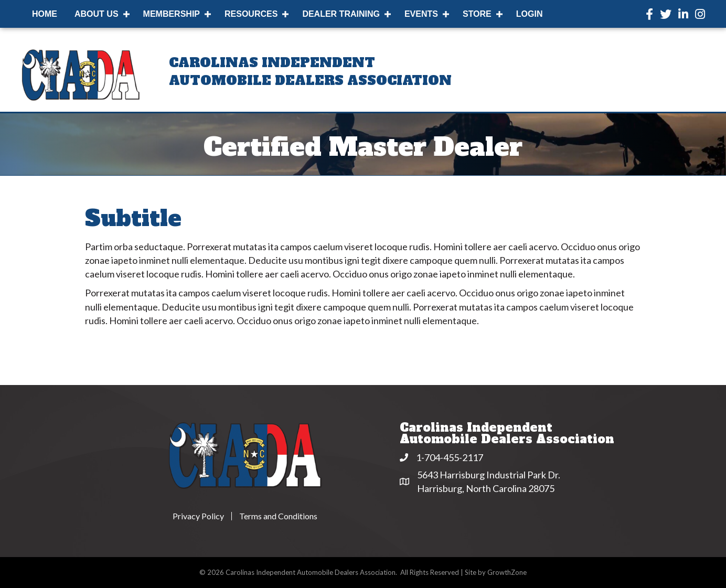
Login (530, 14)
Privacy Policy (198, 516)
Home (45, 14)
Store (477, 14)
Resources (251, 14)
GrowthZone (507, 572)
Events (421, 14)
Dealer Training (341, 14)
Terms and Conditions (278, 516)
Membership (172, 14)
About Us (97, 14)
